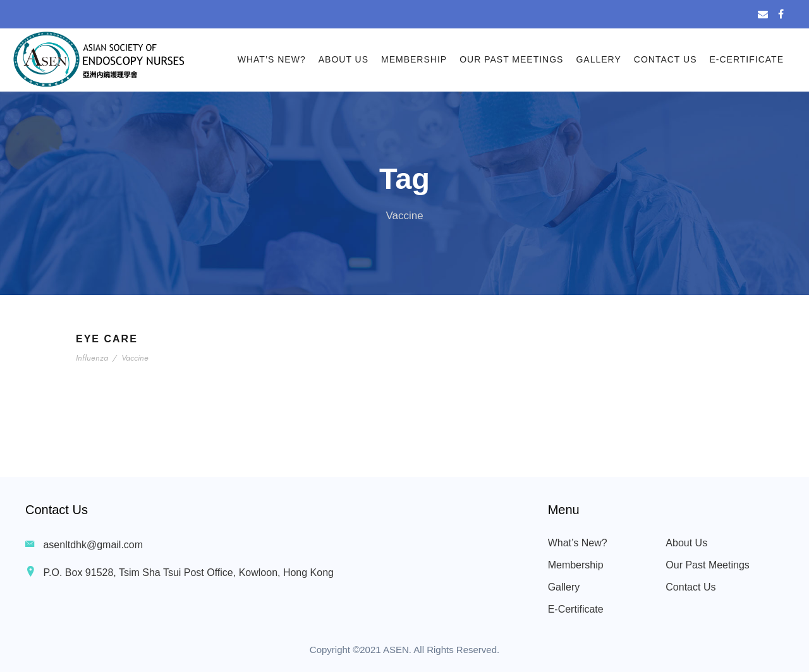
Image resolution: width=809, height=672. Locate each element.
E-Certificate (747, 59)
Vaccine (135, 358)
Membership (414, 59)
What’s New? (272, 59)
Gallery (598, 59)
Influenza (93, 358)
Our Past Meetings (511, 59)
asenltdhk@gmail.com (93, 545)
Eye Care (107, 339)
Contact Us (666, 59)
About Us (344, 59)
